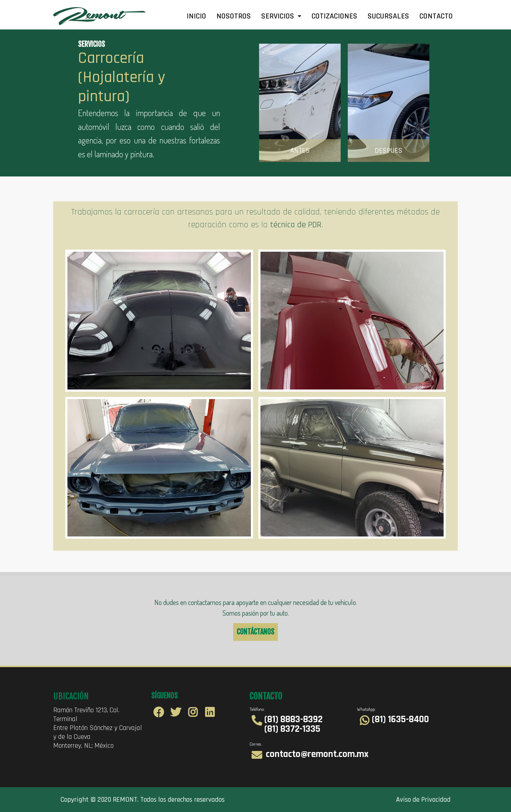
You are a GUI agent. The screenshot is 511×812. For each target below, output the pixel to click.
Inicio (196, 16)
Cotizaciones (334, 16)
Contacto (436, 16)
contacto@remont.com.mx (317, 754)
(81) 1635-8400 (400, 719)
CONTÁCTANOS (255, 632)
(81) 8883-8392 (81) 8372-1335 (293, 724)
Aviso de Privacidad (423, 800)
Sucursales (388, 16)
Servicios (281, 16)
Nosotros (234, 16)
